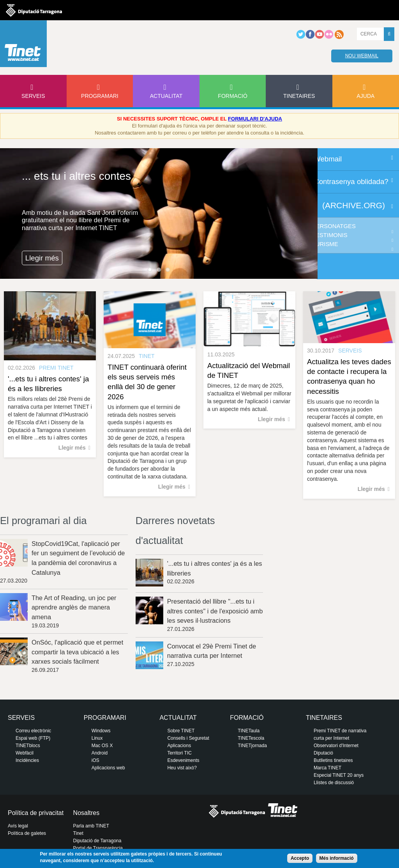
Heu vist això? (182, 768)
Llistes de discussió (334, 783)
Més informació (337, 858)
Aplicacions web (108, 768)
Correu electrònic (33, 731)
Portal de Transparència (98, 848)
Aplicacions (179, 746)
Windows (101, 731)
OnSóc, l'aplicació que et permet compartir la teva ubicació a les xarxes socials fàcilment (77, 652)
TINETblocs (28, 746)
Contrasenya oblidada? (351, 182)
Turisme (325, 244)
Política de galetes (27, 833)
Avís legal (18, 826)
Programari (100, 96)
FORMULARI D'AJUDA (255, 119)
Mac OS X (102, 746)
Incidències (27, 760)
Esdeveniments (183, 760)
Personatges (334, 226)
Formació (232, 96)
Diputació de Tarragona (97, 841)
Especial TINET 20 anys (339, 775)
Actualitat (166, 96)
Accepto (300, 858)
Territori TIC (179, 753)
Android (100, 753)
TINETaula (249, 731)
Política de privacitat (36, 813)
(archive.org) (354, 205)
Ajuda (365, 96)
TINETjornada (252, 746)
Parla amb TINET (91, 826)
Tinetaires (299, 96)
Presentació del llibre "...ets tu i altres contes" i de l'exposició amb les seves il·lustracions (215, 611)
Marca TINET (327, 768)
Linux (97, 738)
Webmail (328, 159)
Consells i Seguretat (188, 738)
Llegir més (42, 258)
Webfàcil (25, 753)
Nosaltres (87, 813)
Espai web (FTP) (33, 738)
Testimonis (330, 235)
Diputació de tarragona (34, 10)
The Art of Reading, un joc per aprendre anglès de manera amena (74, 607)
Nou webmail (362, 56)
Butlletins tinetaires (333, 760)
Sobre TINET (181, 731)
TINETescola (251, 738)
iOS (95, 760)
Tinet (78, 833)
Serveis (33, 96)
